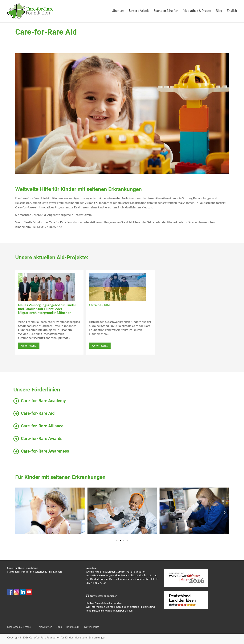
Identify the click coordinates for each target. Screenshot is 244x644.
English (232, 11)
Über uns (118, 11)
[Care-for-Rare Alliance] (16, 426)
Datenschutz (91, 627)
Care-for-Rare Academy (43, 401)
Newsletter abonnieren (103, 596)
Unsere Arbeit (139, 11)
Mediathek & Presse (197, 11)
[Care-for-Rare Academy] (16, 401)
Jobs (59, 627)
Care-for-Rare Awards (42, 439)
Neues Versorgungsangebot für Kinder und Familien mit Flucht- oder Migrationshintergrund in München (47, 309)
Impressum (73, 627)
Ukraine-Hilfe (100, 305)
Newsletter (45, 627)
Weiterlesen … (29, 345)
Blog (219, 11)
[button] (20, 512)
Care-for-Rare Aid (38, 413)
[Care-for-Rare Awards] (16, 439)
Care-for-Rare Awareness (45, 451)
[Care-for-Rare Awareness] (16, 451)
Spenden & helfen (166, 11)
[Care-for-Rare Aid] (16, 414)
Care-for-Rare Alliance (42, 426)
